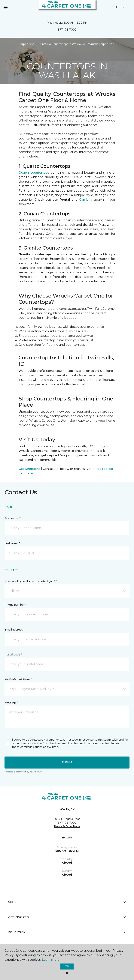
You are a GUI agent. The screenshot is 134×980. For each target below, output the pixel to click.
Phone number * (15, 605)
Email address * (15, 630)
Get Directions (29, 469)
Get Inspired (67, 917)
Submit (67, 762)
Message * (11, 703)
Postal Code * (13, 655)
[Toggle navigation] (5, 7)
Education (67, 932)
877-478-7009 (67, 30)
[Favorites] (123, 7)
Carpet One (26, 44)
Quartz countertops (34, 173)
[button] (116, 7)
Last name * (12, 543)
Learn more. (51, 960)
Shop (67, 902)
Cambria (86, 200)
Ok (67, 966)
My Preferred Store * (18, 679)
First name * (12, 518)
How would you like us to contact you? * (31, 581)
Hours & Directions (67, 826)
